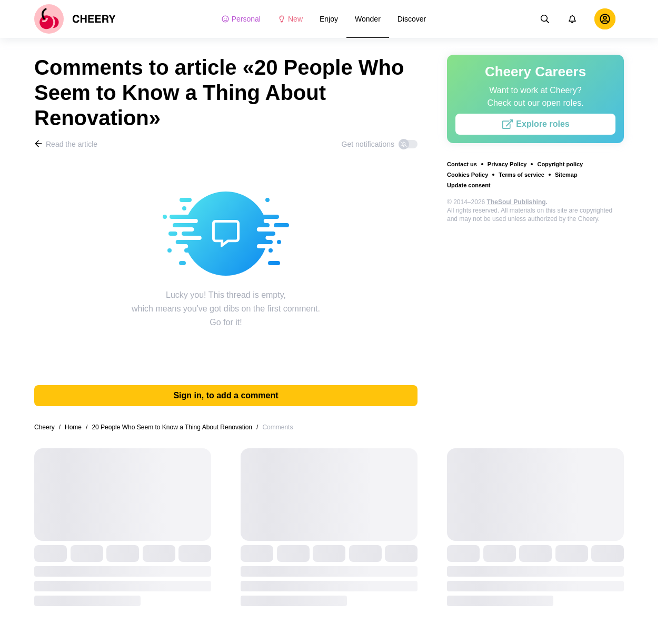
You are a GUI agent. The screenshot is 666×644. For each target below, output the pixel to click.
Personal (241, 19)
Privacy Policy (507, 164)
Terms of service (521, 175)
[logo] (75, 19)
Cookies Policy (468, 175)
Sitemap (566, 175)
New (290, 19)
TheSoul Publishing (516, 202)
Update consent (469, 185)
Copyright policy (560, 164)
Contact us (462, 164)
